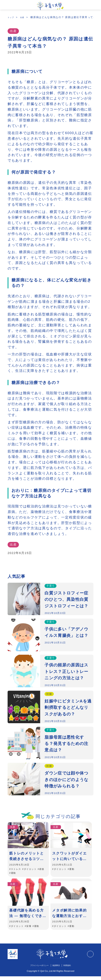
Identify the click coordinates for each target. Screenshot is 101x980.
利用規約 (71, 969)
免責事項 (58, 969)
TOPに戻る (89, 958)
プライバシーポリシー (37, 969)
